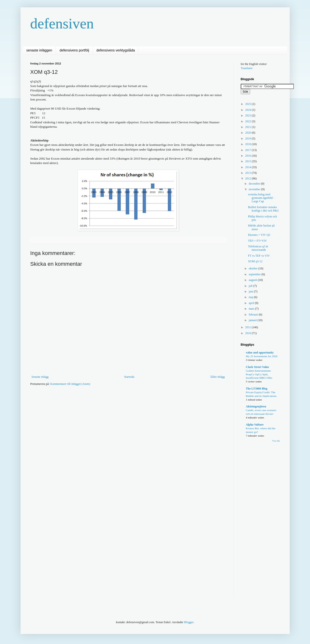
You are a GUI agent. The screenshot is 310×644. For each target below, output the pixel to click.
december (255, 184)
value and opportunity (260, 353)
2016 (248, 156)
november (255, 189)
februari (254, 315)
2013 (248, 173)
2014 (248, 167)
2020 (248, 133)
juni (251, 291)
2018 (248, 144)
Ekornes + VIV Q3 (259, 235)
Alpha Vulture (255, 425)
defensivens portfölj (74, 50)
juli (251, 286)
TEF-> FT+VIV (257, 241)
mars (252, 309)
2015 (248, 161)
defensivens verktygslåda (116, 50)
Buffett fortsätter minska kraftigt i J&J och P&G (263, 209)
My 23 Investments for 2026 (262, 356)
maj (251, 297)
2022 (248, 121)
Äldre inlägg (217, 377)
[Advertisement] (119, 404)
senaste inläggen (39, 50)
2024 (248, 110)
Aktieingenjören (256, 406)
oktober (253, 268)
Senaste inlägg (40, 377)
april (252, 303)
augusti (253, 280)
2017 (248, 150)
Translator (247, 68)
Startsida (129, 377)
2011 (248, 327)
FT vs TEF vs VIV (259, 256)
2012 (248, 178)
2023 (248, 115)
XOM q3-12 (255, 261)
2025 (248, 104)
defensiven (62, 24)
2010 (248, 333)
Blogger (189, 622)
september (255, 274)
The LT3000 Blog (257, 389)
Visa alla (276, 441)
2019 (248, 139)
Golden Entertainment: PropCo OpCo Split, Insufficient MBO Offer (259, 374)
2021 (248, 127)
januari (253, 320)
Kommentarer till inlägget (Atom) (70, 384)
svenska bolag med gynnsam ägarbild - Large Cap (261, 198)
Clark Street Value (258, 367)
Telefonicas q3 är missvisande (258, 248)
